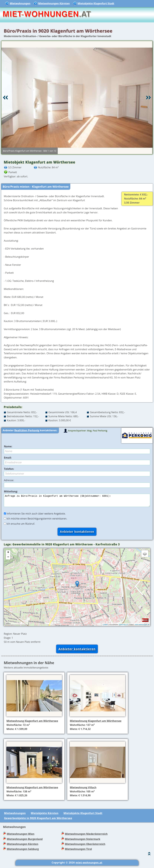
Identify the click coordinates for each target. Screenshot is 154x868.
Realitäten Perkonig (27, 430)
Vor (149, 98)
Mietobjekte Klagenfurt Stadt (96, 3)
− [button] (8, 560)
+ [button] (8, 555)
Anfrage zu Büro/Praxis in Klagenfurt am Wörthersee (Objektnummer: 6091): (77, 502)
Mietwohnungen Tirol (78, 851)
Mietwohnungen (20, 3)
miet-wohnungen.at (142, 627)
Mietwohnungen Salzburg (23, 851)
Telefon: (9, 469)
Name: (8, 446)
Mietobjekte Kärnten (45, 816)
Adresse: (9, 480)
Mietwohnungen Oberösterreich (85, 846)
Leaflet (105, 627)
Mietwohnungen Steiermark (83, 842)
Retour (5, 98)
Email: (8, 458)
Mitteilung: (11, 491)
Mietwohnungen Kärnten (54, 3)
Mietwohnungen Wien (21, 836)
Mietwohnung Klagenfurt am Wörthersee (32, 723)
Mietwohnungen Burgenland (25, 842)
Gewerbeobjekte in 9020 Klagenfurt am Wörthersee (38, 821)
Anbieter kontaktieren (77, 651)
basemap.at (123, 627)
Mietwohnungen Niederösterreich (86, 836)
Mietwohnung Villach (83, 790)
